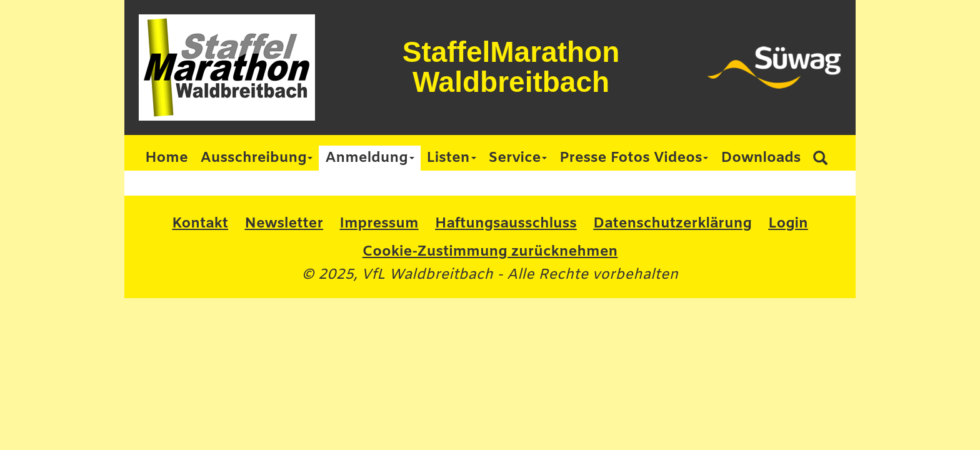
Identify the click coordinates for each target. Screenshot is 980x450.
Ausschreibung (257, 158)
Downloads (761, 158)
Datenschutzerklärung (672, 224)
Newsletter (284, 224)
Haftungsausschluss (506, 224)
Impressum (379, 224)
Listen (452, 158)
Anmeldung (369, 158)
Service (518, 158)
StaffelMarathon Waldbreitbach (511, 67)
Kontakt (200, 224)
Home (167, 158)
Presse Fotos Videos (634, 158)
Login (788, 224)
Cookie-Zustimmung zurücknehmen (490, 252)
